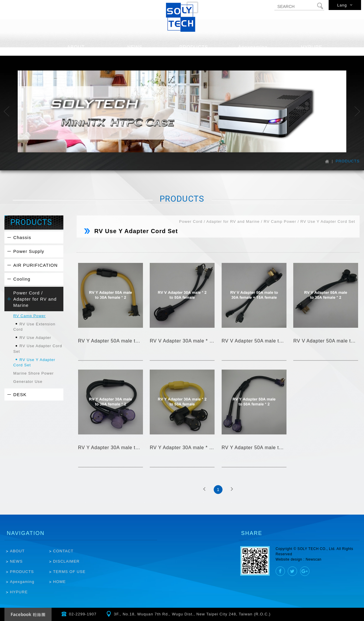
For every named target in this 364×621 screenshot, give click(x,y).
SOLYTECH (182, 17)
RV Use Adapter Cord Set (38, 349)
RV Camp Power (29, 316)
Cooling (22, 279)
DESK (20, 394)
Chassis (22, 237)
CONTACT (63, 551)
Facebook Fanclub (28, 614)
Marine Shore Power (33, 373)
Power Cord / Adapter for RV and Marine (35, 299)
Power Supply (29, 251)
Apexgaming (22, 582)
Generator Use (28, 382)
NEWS (16, 561)
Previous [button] (7, 111)
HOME (59, 582)
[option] (182, 112)
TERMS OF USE (69, 572)
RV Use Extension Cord (34, 327)
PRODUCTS (22, 572)
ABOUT (17, 551)
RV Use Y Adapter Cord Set (34, 362)
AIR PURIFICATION (36, 265)
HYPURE (19, 592)
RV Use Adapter (35, 338)
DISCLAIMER (66, 561)
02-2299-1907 (83, 614)
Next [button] (357, 111)
